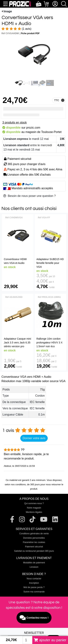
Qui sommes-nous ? (34, 503)
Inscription (34, 583)
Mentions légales (34, 512)
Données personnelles (34, 538)
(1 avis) (16, 29)
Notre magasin (34, 508)
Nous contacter (34, 579)
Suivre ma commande (34, 592)
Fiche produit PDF (30, 33)
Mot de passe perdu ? (34, 587)
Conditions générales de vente (34, 534)
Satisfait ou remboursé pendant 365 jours (34, 551)
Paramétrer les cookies (34, 542)
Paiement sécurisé (34, 547)
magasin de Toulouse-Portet (43, 132)
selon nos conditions (15, 484)
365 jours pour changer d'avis (26, 164)
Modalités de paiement (34, 563)
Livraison (34, 567)
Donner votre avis (34, 438)
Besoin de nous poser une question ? (29, 196)
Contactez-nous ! (34, 618)
